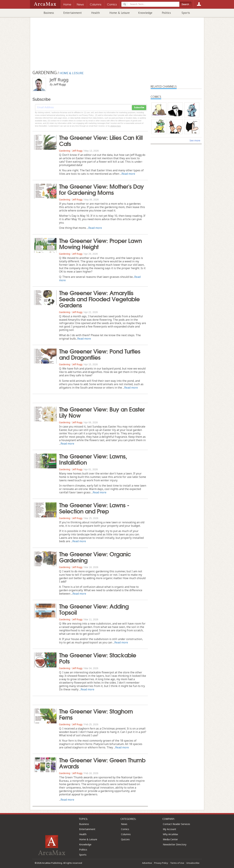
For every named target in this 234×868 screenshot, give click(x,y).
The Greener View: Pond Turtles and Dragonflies (100, 354)
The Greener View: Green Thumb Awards (102, 763)
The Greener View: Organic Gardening (95, 557)
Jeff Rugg (77, 151)
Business (49, 13)
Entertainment (72, 13)
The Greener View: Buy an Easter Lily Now (102, 412)
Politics (166, 13)
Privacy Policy (161, 863)
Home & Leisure (120, 13)
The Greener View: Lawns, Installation (93, 459)
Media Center (170, 839)
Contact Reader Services (176, 824)
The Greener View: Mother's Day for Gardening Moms (101, 189)
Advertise (147, 863)
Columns (126, 834)
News (124, 824)
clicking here (115, 126)
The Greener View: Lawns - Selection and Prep (94, 508)
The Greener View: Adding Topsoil (94, 609)
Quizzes (125, 839)
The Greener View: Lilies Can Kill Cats (101, 140)
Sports (186, 13)
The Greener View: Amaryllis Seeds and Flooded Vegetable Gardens (99, 299)
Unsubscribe (193, 863)
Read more (128, 174)
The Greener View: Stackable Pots (98, 658)
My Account (170, 829)
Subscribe (139, 108)
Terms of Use (177, 863)
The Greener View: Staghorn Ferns (96, 714)
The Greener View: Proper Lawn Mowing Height (100, 243)
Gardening (65, 151)
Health (95, 13)
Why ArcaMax (170, 834)
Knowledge (145, 13)
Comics (125, 829)
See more (195, 140)
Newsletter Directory (175, 844)
